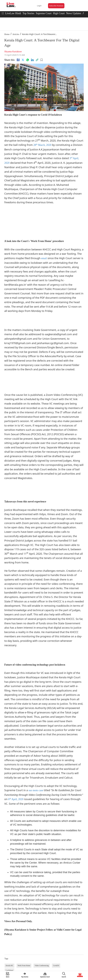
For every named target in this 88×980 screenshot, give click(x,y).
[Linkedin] (32, 60)
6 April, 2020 (16, 799)
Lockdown (9, 970)
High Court (59, 13)
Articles (16, 34)
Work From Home (24, 966)
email (44, 258)
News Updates (74, 13)
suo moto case (36, 790)
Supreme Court (44, 13)
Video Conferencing (42, 966)
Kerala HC (9, 966)
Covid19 (56, 966)
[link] (37, 60)
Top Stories (28, 13)
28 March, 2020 (42, 145)
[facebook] (18, 60)
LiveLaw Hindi (13, 13)
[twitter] (23, 60)
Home (7, 34)
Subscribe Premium (56, 6)
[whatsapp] (28, 60)
